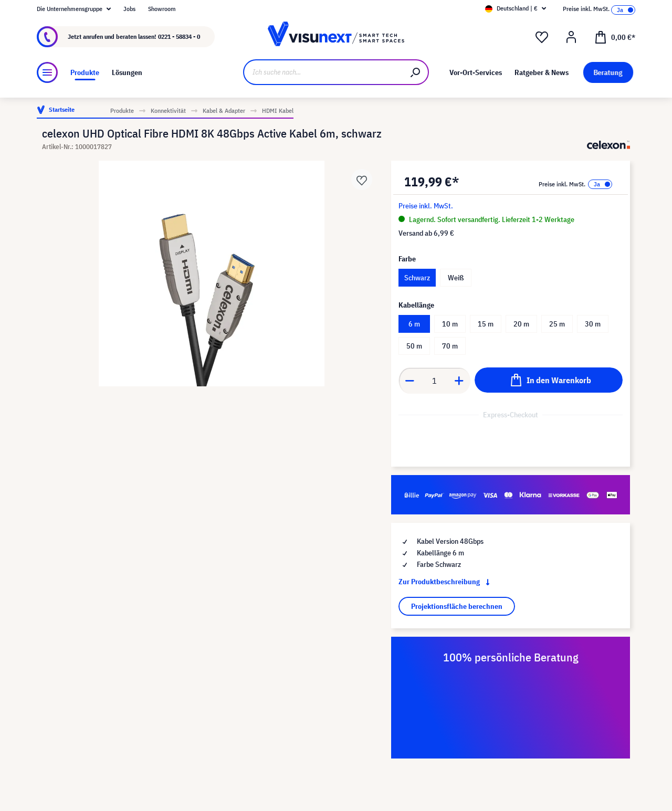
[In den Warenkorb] (549, 380)
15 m (486, 324)
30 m (593, 324)
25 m (557, 324)
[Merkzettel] (542, 37)
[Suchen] (416, 72)
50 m (414, 346)
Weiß (456, 278)
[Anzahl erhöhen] (459, 381)
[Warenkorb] (615, 37)
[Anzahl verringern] (409, 381)
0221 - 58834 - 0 (179, 36)
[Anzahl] (435, 381)
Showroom (162, 9)
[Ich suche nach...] (323, 72)
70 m (450, 346)
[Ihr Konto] (571, 37)
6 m (414, 324)
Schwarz (417, 278)
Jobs (129, 9)
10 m (450, 324)
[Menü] (47, 72)
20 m (521, 324)
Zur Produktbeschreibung (446, 582)
